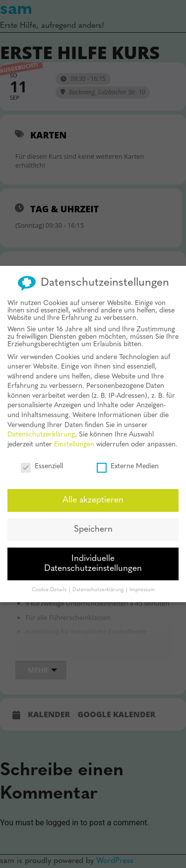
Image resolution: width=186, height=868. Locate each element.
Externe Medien (128, 460)
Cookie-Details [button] (50, 583)
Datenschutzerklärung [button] (99, 583)
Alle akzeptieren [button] (93, 494)
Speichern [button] (93, 523)
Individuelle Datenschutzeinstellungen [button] (93, 557)
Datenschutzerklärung (41, 428)
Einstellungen (74, 438)
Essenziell (42, 460)
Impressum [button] (142, 583)
